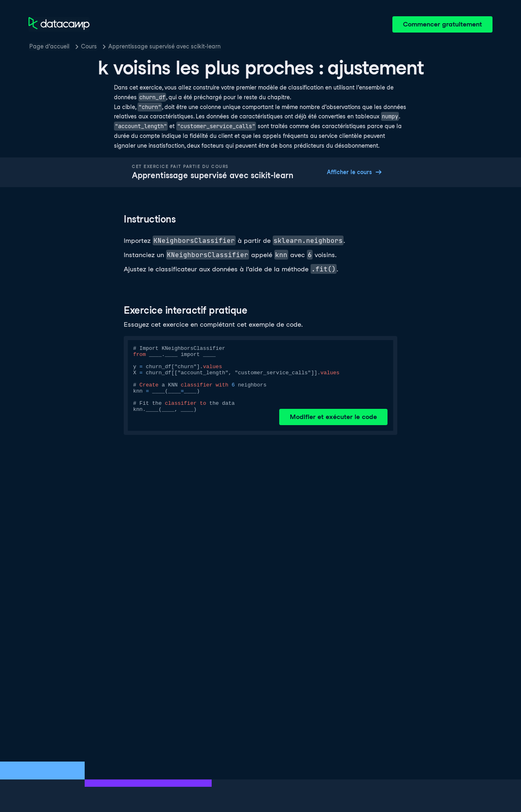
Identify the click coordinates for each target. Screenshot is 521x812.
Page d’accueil (49, 46)
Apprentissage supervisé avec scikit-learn (164, 46)
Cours (89, 46)
